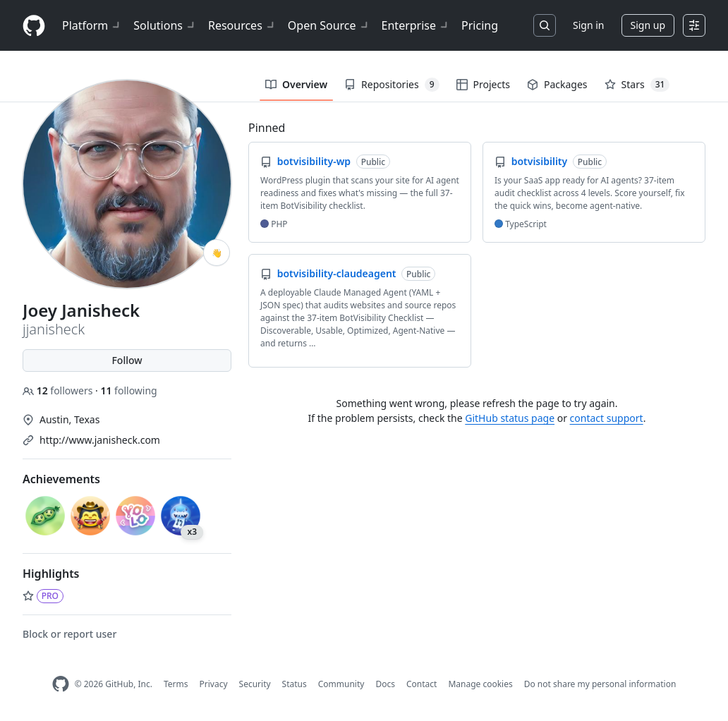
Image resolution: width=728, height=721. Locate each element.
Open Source (329, 25)
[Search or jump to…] (545, 25)
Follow (127, 360)
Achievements (61, 479)
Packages (557, 84)
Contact (421, 684)
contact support (607, 418)
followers (59, 390)
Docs (385, 684)
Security (255, 684)
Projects (483, 84)
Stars (637, 85)
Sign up (648, 25)
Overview (296, 84)
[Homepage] (34, 26)
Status (295, 684)
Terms (176, 684)
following (128, 390)
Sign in (588, 25)
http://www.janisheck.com (100, 440)
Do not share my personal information (600, 684)
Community (341, 684)
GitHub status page (510, 418)
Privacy (214, 684)
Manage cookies (480, 684)
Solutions (165, 25)
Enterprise (416, 25)
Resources (242, 25)
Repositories (392, 85)
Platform (92, 25)
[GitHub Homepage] (61, 684)
